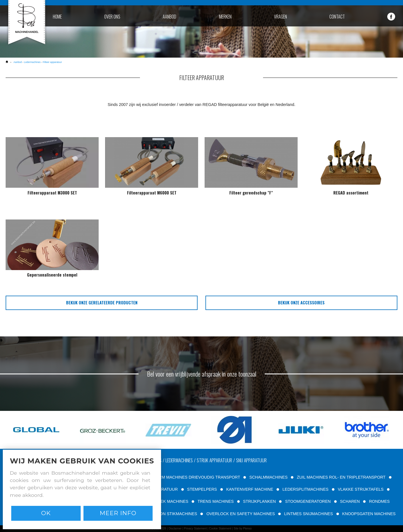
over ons (112, 17)
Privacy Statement (195, 528)
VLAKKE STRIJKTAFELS (361, 489)
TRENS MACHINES (216, 501)
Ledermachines (32, 62)
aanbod (169, 17)
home (57, 17)
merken (225, 17)
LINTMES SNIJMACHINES (309, 514)
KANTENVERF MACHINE (250, 489)
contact (337, 17)
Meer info (118, 513)
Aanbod (18, 62)
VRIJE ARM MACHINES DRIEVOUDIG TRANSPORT (192, 477)
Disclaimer (175, 528)
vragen (280, 17)
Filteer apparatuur (52, 62)
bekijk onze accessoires (301, 303)
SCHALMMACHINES (268, 477)
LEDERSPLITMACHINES (305, 489)
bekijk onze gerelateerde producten (102, 303)
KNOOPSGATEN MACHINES (369, 514)
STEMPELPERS (202, 489)
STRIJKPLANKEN (260, 501)
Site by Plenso (243, 528)
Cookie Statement (220, 528)
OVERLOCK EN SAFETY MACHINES (241, 514)
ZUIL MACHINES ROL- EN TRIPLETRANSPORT (341, 477)
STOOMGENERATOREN (308, 501)
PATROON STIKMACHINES (172, 514)
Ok (46, 513)
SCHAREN (350, 501)
